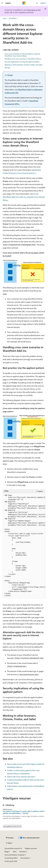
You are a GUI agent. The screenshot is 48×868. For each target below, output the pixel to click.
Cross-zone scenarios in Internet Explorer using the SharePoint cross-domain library (22, 55)
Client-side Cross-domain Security (21, 777)
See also (7, 68)
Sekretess (23, 852)
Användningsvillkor (11, 858)
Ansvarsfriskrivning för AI (13, 848)
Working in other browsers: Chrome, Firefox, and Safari (23, 65)
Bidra (15, 852)
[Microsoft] (24, 3)
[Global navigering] (2, 3)
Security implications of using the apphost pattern (22, 62)
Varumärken (25, 858)
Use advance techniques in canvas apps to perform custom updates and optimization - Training (24, 812)
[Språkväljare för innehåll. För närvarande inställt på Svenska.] (10, 838)
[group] (24, 546)
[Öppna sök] (37, 3)
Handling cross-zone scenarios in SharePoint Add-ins (23, 59)
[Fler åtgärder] (43, 18)
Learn (5, 18)
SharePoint (13, 18)
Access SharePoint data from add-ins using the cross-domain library (24, 197)
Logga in (43, 3)
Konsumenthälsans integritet (15, 855)
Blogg (7, 852)
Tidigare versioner (31, 848)
